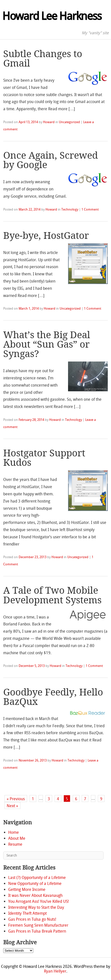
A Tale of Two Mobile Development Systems (52, 595)
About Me (17, 838)
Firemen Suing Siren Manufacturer (38, 925)
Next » (12, 806)
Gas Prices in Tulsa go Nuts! (32, 919)
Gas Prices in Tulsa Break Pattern (37, 931)
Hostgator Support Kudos (44, 458)
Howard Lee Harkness (52, 16)
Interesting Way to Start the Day (36, 907)
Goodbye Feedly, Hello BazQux (53, 697)
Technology (70, 209)
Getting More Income (27, 889)
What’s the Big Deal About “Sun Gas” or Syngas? (47, 345)
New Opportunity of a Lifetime (35, 884)
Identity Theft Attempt (27, 913)
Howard (49, 122)
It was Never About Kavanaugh (35, 895)
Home (14, 832)
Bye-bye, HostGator (46, 236)
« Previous (16, 799)
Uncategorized (69, 122)
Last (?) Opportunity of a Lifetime (37, 878)
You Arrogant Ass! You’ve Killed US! (38, 901)
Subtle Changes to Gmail (43, 59)
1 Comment (90, 209)
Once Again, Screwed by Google (51, 160)
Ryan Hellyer (55, 971)
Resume (15, 844)
